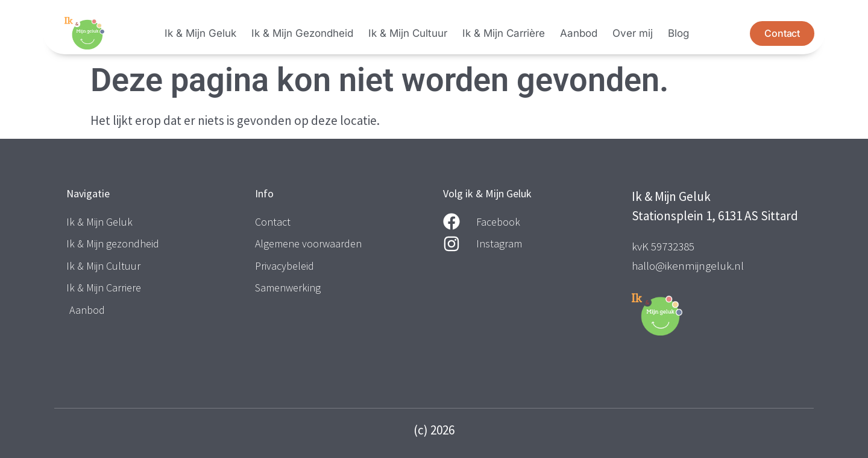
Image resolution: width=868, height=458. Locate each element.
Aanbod (579, 33)
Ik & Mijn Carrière (504, 33)
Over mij (633, 33)
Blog (678, 33)
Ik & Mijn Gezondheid (302, 33)
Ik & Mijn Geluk (200, 33)
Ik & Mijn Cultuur (408, 33)
